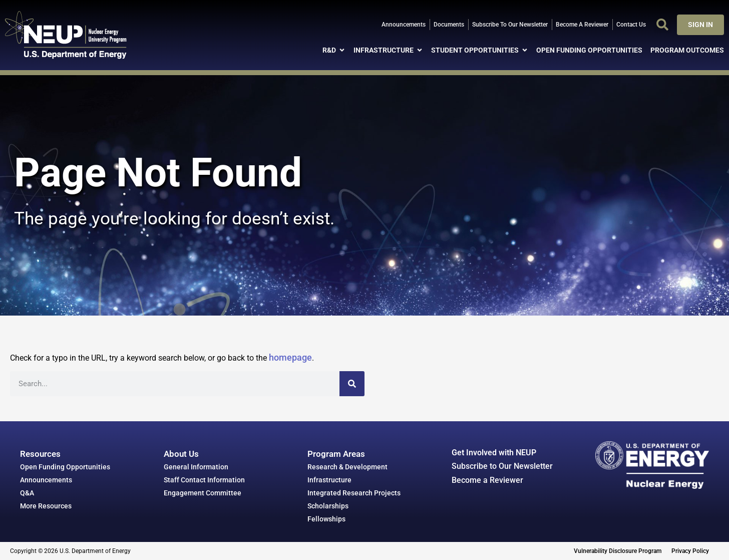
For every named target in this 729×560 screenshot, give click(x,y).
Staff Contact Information (204, 480)
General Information (196, 467)
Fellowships (326, 519)
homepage (290, 357)
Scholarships (328, 506)
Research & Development (347, 467)
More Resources (46, 506)
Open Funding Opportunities (65, 467)
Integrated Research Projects (354, 493)
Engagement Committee (203, 493)
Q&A (27, 493)
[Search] (352, 384)
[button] (662, 25)
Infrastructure (329, 480)
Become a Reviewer (487, 480)
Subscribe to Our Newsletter (502, 466)
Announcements (46, 480)
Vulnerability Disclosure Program (618, 551)
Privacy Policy (690, 551)
